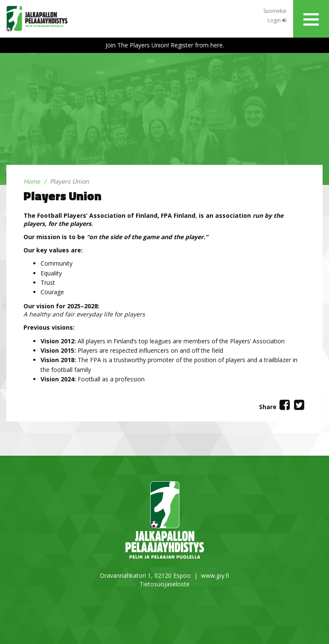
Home (32, 181)
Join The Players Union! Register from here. (165, 45)
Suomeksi (275, 11)
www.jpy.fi (215, 575)
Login (277, 20)
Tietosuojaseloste (164, 584)
